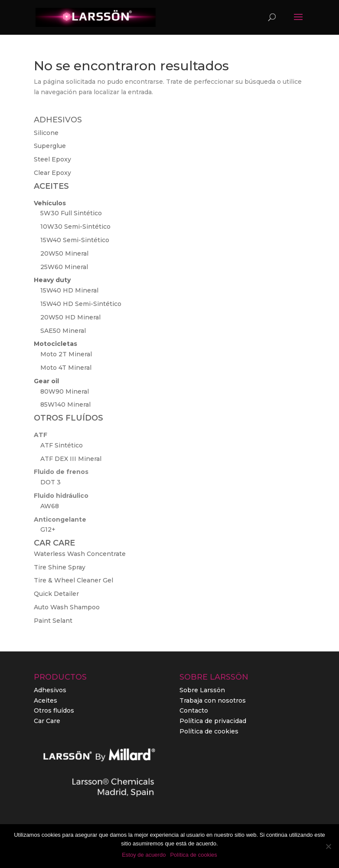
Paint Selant (53, 621)
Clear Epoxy (52, 173)
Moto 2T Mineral (66, 354)
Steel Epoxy (52, 159)
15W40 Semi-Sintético (75, 240)
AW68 (50, 506)
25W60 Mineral (64, 267)
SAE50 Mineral (63, 331)
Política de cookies (209, 731)
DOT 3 (51, 482)
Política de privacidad (213, 721)
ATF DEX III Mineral (71, 459)
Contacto (194, 710)
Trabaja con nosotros (213, 700)
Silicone (46, 133)
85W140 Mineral (65, 404)
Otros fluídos (54, 710)
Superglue (50, 146)
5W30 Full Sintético (71, 213)
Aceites (46, 700)
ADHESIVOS (58, 120)
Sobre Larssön (202, 690)
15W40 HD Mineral (69, 290)
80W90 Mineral (65, 391)
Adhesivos (50, 690)
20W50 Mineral (64, 253)
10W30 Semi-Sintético (75, 227)
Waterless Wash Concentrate (80, 554)
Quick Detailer (56, 594)
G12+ (48, 529)
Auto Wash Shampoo (67, 607)
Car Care (47, 721)
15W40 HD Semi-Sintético (81, 304)
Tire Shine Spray (60, 567)
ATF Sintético (62, 445)
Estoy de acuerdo (144, 855)
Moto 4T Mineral (66, 368)
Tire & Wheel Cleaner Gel (73, 580)
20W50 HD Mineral (70, 317)
